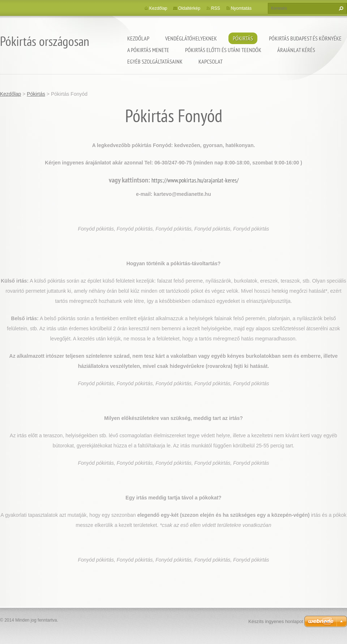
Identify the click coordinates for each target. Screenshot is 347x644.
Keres (340, 8)
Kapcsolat (211, 61)
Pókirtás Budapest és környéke (305, 38)
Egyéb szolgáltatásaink (155, 61)
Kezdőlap (138, 38)
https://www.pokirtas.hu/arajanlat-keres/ (195, 180)
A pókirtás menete (148, 50)
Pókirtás (243, 38)
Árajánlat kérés (296, 50)
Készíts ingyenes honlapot (276, 621)
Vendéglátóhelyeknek (191, 38)
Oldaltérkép (189, 8)
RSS (216, 8)
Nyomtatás (241, 8)
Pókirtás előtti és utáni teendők (223, 50)
